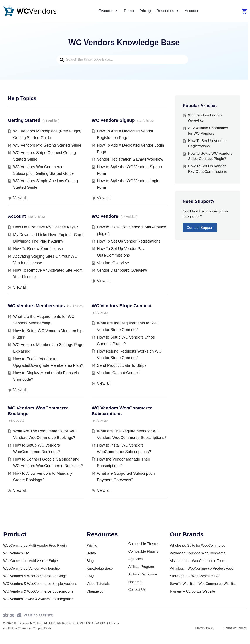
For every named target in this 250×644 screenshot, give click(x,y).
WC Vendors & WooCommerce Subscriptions (38, 591)
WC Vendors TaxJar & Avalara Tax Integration (38, 599)
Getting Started (24, 120)
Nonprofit (135, 582)
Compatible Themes (144, 544)
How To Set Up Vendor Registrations (129, 241)
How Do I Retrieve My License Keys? (45, 227)
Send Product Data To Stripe (122, 365)
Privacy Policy (205, 628)
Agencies (135, 559)
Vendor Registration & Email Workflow (130, 159)
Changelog (95, 591)
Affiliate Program (141, 567)
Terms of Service (235, 628)
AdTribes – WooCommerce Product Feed (202, 568)
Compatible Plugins (143, 551)
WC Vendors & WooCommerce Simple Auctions (40, 584)
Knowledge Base (100, 568)
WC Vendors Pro (16, 553)
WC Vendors (105, 216)
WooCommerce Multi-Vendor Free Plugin (35, 546)
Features (108, 11)
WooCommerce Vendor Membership (31, 568)
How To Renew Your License (38, 249)
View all (20, 198)
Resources (168, 11)
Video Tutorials (98, 584)
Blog (90, 561)
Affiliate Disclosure (142, 574)
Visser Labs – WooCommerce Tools (198, 561)
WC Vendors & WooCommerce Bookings (35, 576)
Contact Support (200, 228)
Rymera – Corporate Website (193, 591)
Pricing (145, 11)
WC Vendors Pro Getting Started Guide (47, 145)
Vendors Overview (113, 263)
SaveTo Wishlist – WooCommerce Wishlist (203, 584)
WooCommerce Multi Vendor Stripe (31, 561)
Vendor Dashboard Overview (122, 270)
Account (191, 11)
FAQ (90, 576)
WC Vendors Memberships (36, 306)
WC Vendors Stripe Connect (122, 306)
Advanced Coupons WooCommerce (198, 553)
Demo (129, 11)
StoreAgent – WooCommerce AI (195, 576)
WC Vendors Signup (113, 120)
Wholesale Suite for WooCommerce (198, 546)
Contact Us (137, 590)
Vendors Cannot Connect (119, 373)
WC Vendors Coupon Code (33, 628)
